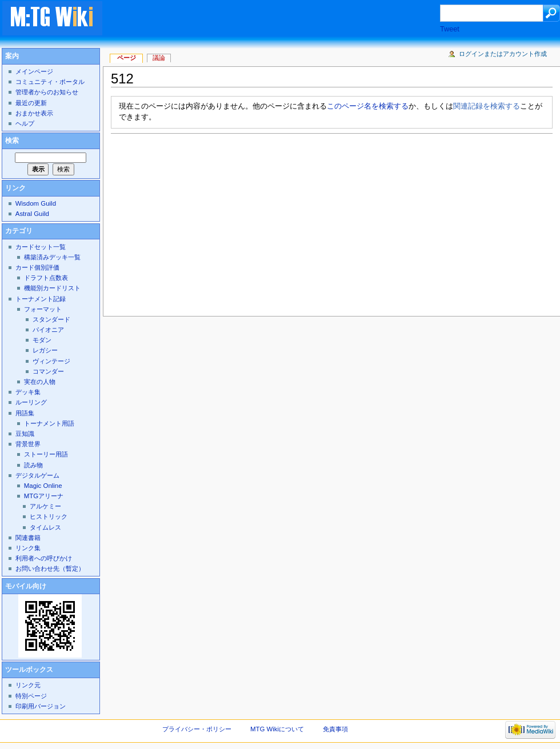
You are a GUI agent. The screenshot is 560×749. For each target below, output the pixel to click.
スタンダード (51, 319)
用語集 (25, 413)
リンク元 (28, 685)
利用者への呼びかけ (44, 558)
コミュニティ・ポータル (50, 82)
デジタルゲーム (37, 475)
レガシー (45, 350)
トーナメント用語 (49, 423)
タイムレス (45, 527)
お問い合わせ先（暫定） (50, 568)
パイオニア (48, 330)
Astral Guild (32, 214)
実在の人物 (40, 382)
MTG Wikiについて (277, 729)
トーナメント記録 (41, 299)
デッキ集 (28, 392)
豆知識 (25, 434)
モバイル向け (26, 586)
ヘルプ (25, 123)
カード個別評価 (37, 267)
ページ (127, 58)
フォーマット (43, 309)
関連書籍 (28, 538)
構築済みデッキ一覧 (52, 257)
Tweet (450, 29)
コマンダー (48, 371)
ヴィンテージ (51, 361)
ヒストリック (49, 516)
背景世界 (28, 444)
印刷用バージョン (41, 706)
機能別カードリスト (52, 288)
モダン (42, 340)
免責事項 (335, 729)
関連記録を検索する (487, 106)
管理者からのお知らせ (47, 92)
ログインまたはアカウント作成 (503, 54)
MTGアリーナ (44, 496)
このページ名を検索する (368, 106)
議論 (159, 58)
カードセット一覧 (41, 247)
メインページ (34, 71)
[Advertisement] (220, 222)
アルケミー (45, 506)
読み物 (33, 465)
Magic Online (43, 486)
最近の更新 (31, 103)
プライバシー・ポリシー (197, 729)
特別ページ (31, 696)
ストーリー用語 (46, 454)
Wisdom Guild (36, 203)
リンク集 (28, 548)
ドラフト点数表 (46, 278)
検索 (12, 141)
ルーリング (31, 402)
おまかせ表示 (34, 113)
